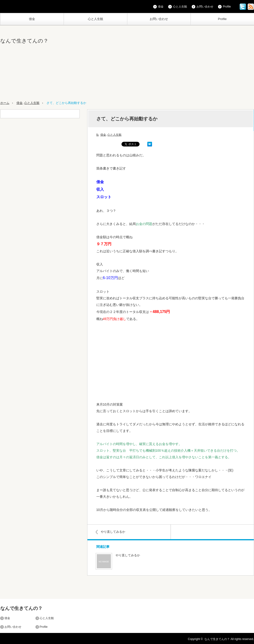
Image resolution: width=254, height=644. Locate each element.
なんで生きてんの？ (24, 41)
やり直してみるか (114, 531)
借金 (32, 19)
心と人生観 (96, 19)
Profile (222, 19)
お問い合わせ (159, 19)
